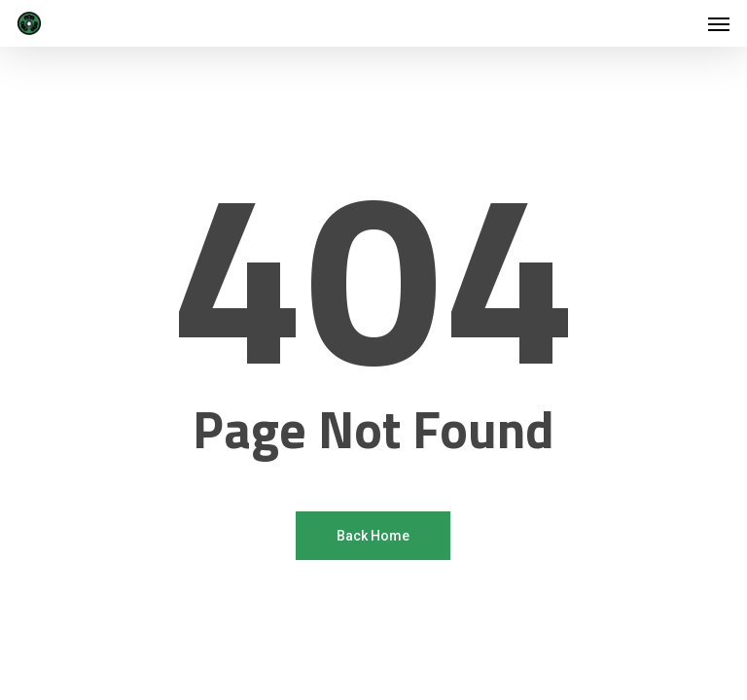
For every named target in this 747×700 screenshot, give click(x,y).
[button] (719, 23)
